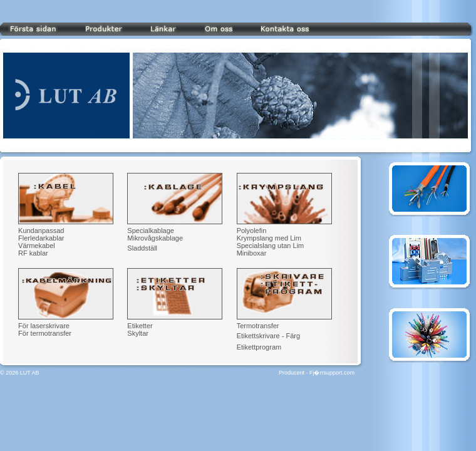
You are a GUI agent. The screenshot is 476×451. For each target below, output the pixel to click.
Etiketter (140, 326)
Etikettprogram (259, 347)
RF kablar (33, 253)
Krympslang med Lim (269, 238)
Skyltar (138, 333)
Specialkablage (151, 231)
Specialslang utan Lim (271, 246)
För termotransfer (45, 333)
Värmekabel (37, 246)
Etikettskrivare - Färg (268, 336)
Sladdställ (142, 248)
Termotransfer (258, 326)
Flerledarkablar (41, 238)
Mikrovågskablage (155, 238)
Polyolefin (252, 231)
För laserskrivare (44, 326)
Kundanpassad (41, 231)
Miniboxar (252, 253)
